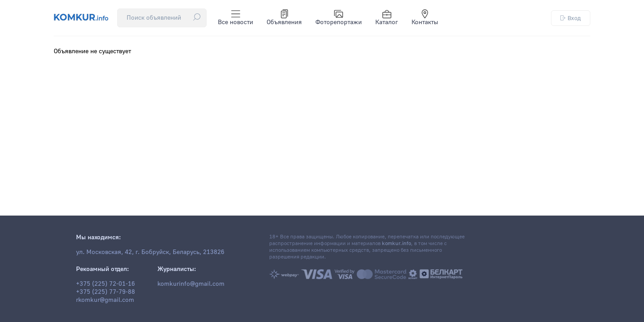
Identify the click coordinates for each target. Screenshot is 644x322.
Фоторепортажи (339, 18)
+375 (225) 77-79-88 (106, 292)
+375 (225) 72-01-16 (106, 284)
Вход (571, 18)
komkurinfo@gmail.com (191, 284)
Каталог (387, 18)
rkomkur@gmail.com (105, 300)
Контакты (425, 18)
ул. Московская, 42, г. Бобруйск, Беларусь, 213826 (150, 252)
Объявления (284, 18)
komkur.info (396, 244)
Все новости (235, 18)
